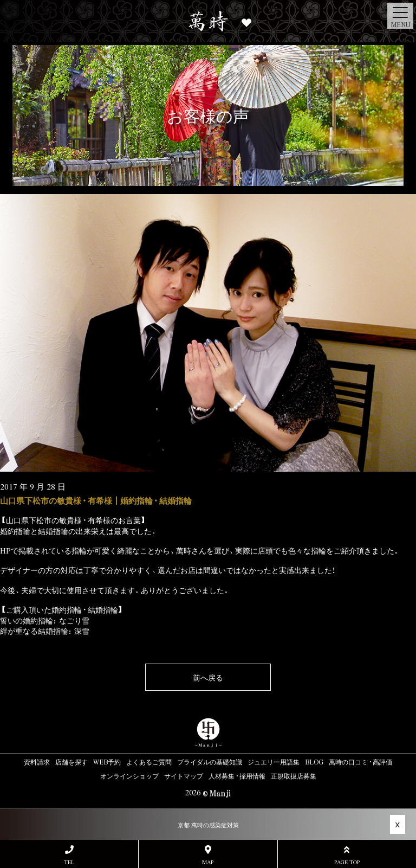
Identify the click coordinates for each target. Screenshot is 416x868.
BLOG (314, 762)
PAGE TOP (347, 855)
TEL (69, 855)
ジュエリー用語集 (274, 762)
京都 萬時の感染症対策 (208, 825)
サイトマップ (184, 776)
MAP (208, 855)
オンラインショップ (129, 776)
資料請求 (37, 762)
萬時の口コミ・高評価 (360, 762)
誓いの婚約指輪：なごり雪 (45, 620)
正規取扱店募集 (294, 776)
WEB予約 (107, 762)
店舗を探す (71, 762)
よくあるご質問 (149, 762)
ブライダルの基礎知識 (210, 762)
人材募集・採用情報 (237, 776)
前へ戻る (208, 677)
